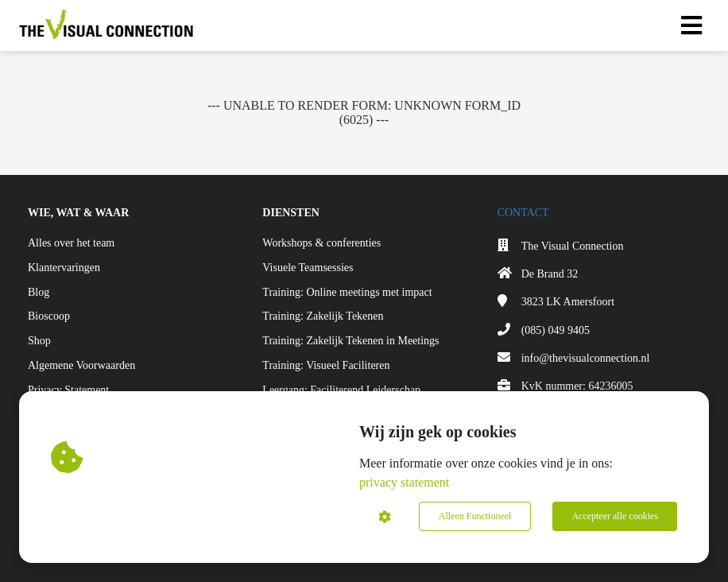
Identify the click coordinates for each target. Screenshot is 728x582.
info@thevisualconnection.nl (586, 358)
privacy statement (404, 482)
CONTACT (523, 213)
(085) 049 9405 (556, 330)
